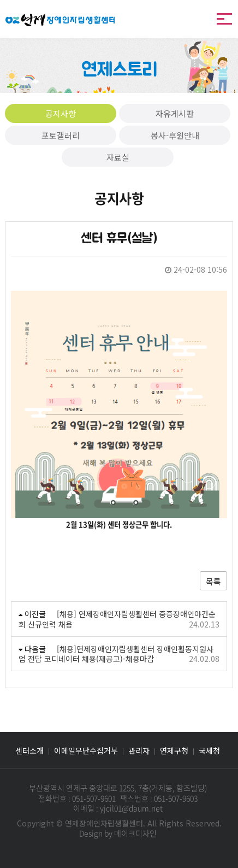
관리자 (139, 750)
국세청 (209, 750)
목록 (213, 581)
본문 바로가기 (0, 0)
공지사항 (61, 113)
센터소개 (29, 750)
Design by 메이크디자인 (118, 833)
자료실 (118, 157)
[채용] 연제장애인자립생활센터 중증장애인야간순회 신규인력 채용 (117, 619)
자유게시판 (175, 113)
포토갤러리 (61, 135)
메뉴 (224, 19)
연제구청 (174, 750)
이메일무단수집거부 (86, 750)
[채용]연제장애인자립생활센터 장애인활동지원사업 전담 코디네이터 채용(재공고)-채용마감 (116, 654)
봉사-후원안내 (175, 135)
